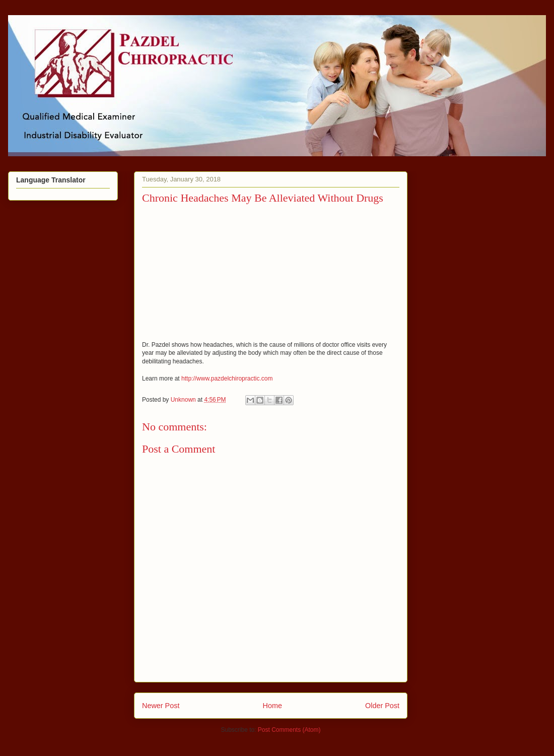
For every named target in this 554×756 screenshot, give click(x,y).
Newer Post (161, 706)
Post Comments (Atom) (289, 730)
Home (272, 706)
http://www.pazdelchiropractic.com (227, 379)
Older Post (382, 706)
